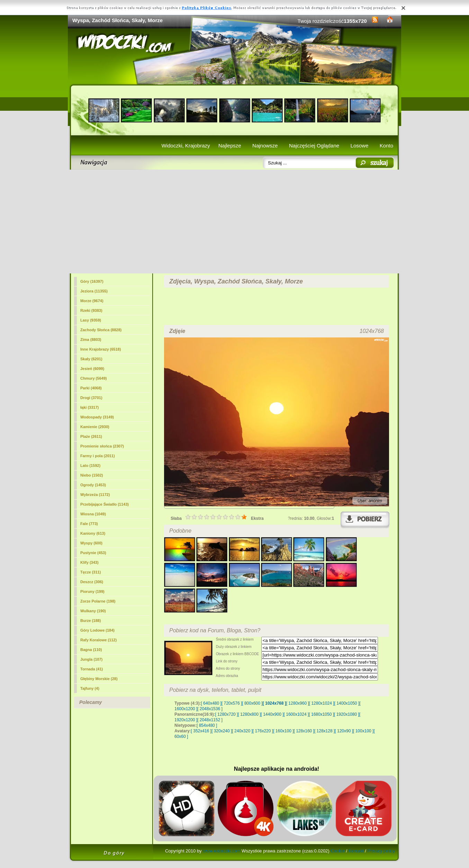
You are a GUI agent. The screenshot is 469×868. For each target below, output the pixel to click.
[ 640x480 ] (211, 703)
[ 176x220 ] (263, 731)
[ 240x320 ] (242, 731)
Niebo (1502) (92, 475)
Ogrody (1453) (93, 485)
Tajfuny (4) (90, 688)
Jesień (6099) (92, 369)
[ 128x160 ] (304, 731)
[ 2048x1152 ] (210, 720)
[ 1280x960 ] (298, 703)
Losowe (360, 146)
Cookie (337, 851)
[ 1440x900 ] (272, 714)
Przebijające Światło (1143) (105, 504)
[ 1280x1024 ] (322, 703)
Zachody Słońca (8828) (101, 330)
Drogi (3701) (91, 398)
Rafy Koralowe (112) (98, 640)
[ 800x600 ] (252, 703)
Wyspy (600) (91, 543)
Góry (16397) (92, 281)
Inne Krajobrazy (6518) (101, 349)
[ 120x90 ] (344, 731)
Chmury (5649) (93, 378)
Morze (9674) (92, 301)
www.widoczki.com (222, 851)
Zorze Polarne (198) (98, 601)
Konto (386, 146)
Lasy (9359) (91, 320)
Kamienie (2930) (95, 427)
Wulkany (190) (93, 611)
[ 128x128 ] (324, 731)
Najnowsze (265, 146)
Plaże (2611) (91, 436)
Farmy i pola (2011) (98, 456)
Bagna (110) (91, 650)
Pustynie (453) (93, 553)
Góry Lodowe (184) (97, 630)
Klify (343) (89, 562)
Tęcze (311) (91, 572)
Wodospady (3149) (97, 417)
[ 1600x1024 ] (296, 714)
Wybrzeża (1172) (95, 495)
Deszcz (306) (92, 582)
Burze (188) (91, 621)
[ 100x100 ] (363, 731)
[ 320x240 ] (222, 731)
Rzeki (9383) (91, 310)
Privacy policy (381, 851)
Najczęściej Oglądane (314, 146)
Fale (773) (89, 524)
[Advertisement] (234, 221)
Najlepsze (230, 146)
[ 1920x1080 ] (347, 714)
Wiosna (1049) (93, 514)
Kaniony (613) (93, 533)
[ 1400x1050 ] (347, 703)
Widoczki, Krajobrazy (186, 146)
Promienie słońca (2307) (102, 446)
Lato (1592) (90, 465)
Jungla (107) (91, 659)
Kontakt (356, 851)
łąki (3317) (89, 407)
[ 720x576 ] (232, 703)
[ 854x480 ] (207, 725)
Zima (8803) (91, 340)
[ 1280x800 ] (249, 714)
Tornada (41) (92, 669)
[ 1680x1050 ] (321, 714)
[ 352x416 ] (201, 731)
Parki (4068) (91, 388)
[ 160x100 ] (283, 731)
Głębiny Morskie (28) (99, 679)
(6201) (91, 359)
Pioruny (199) (92, 591)
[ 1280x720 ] (226, 714)
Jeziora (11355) (94, 291)
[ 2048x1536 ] (210, 709)
